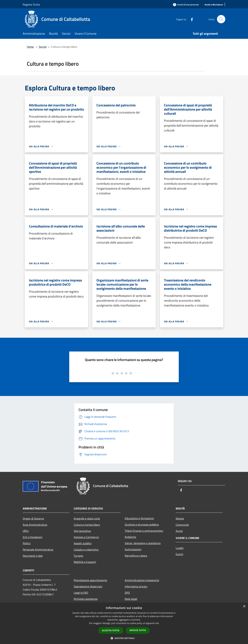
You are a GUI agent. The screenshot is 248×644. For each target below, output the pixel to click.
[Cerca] (221, 19)
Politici (27, 543)
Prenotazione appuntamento (90, 580)
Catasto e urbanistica (86, 549)
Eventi (179, 554)
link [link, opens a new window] (157, 623)
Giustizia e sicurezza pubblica (142, 524)
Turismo (78, 556)
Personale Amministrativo (38, 549)
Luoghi (180, 548)
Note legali (131, 599)
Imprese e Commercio (86, 537)
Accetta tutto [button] (111, 630)
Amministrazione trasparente (142, 580)
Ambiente (130, 537)
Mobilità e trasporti (85, 562)
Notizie (180, 518)
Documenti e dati (33, 556)
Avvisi (179, 531)
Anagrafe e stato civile (87, 518)
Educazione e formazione (139, 518)
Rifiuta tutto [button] (138, 630)
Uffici (26, 531)
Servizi (43, 47)
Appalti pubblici (83, 543)
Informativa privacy (136, 586)
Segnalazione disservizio (88, 586)
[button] (124, 638)
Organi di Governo (33, 518)
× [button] (244, 606)
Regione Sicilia (31, 4)
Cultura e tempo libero (87, 525)
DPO (127, 593)
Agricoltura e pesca (136, 556)
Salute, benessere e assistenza (143, 543)
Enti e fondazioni (33, 537)
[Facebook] (190, 19)
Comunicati (182, 525)
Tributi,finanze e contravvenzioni (144, 531)
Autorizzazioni (133, 549)
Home (30, 47)
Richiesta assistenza (86, 599)
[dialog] (124, 623)
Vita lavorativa (82, 531)
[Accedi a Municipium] (214, 5)
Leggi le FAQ (81, 593)
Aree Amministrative (35, 525)
